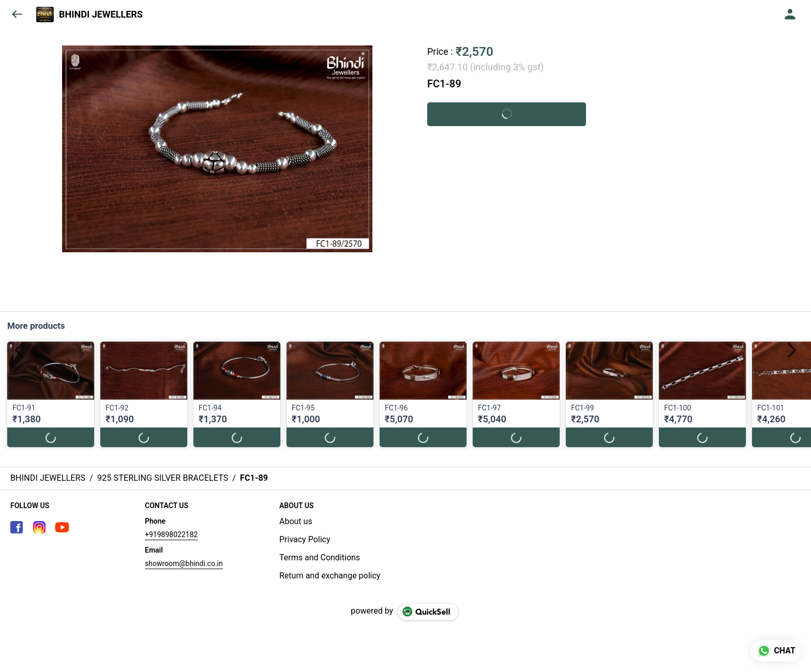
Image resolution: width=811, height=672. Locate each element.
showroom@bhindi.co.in (184, 563)
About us (296, 521)
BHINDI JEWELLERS (101, 14)
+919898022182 (171, 534)
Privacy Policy (305, 539)
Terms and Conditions (320, 558)
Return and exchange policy (330, 576)
